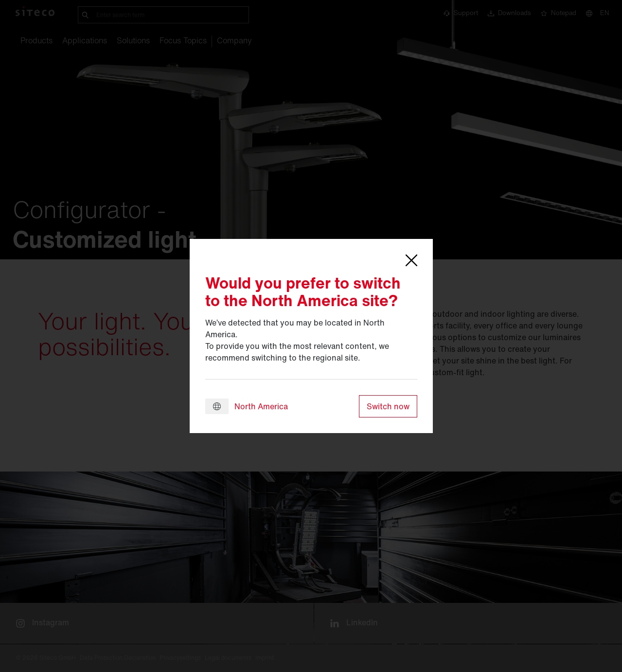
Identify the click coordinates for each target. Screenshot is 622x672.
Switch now (388, 406)
